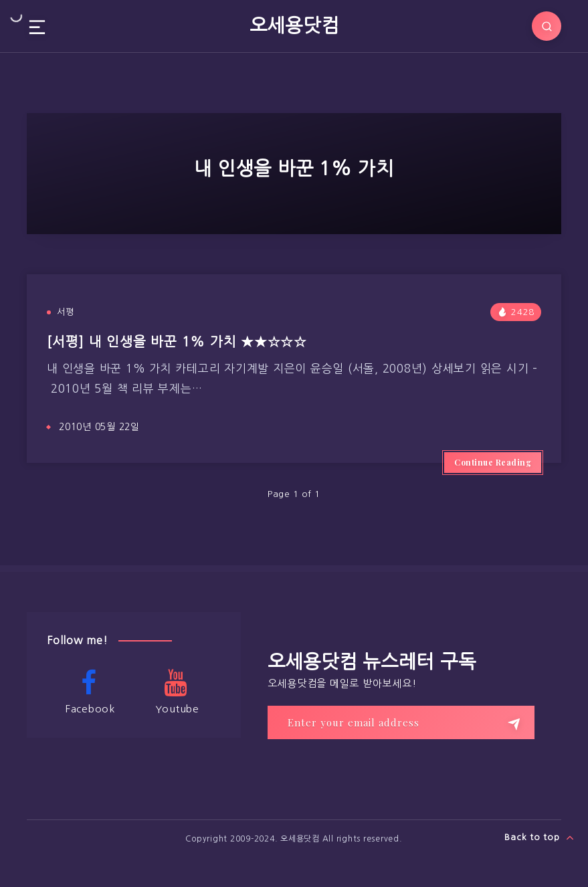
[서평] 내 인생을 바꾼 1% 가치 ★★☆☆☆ (177, 342)
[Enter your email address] (401, 722)
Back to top (540, 837)
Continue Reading (493, 462)
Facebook (89, 692)
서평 (66, 312)
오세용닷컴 (294, 25)
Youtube (176, 692)
